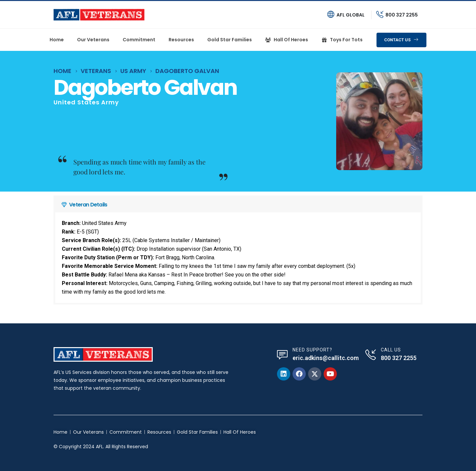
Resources (181, 40)
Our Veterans (93, 40)
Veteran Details (88, 205)
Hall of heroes (287, 40)
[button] (401, 40)
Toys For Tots (342, 40)
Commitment (139, 40)
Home (57, 40)
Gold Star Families (230, 40)
